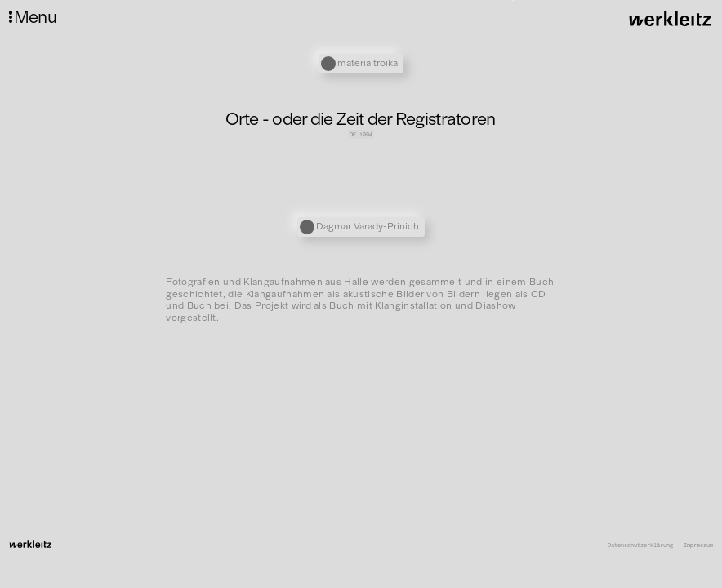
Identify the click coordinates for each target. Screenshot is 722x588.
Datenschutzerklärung (640, 546)
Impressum (698, 546)
